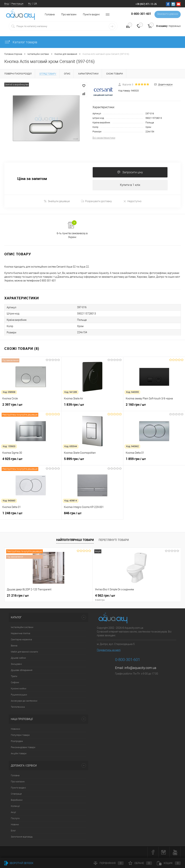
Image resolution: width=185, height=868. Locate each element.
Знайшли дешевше (57, 201)
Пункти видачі (91, 14)
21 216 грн (18, 596)
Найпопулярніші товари (75, 540)
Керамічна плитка (21, 634)
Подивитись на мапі (109, 650)
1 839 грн (92, 407)
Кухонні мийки (19, 689)
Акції (13, 813)
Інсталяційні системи (22, 628)
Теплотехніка (18, 707)
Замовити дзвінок (167, 14)
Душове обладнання (22, 670)
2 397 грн (31, 407)
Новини (15, 825)
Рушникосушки (19, 695)
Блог (13, 831)
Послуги (15, 819)
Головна (15, 776)
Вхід (7, 4)
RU (30, 4)
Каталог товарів (21, 42)
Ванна (14, 646)
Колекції (15, 806)
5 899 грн (92, 461)
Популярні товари (20, 735)
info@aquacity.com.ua (140, 668)
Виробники (17, 800)
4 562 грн (92, 598)
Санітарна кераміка (21, 640)
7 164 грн (135, 596)
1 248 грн (31, 515)
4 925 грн (31, 461)
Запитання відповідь (22, 837)
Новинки (15, 729)
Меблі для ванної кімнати (24, 652)
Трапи (14, 677)
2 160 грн (154, 407)
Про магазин (69, 14)
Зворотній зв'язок (19, 863)
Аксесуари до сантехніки (24, 701)
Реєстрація (17, 4)
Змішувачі (16, 664)
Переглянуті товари (114, 540)
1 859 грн (154, 461)
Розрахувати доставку (96, 202)
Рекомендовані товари (23, 748)
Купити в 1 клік (130, 185)
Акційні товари (19, 754)
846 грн (92, 515)
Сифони (15, 683)
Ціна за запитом (32, 179)
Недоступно (132, 201)
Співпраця (16, 794)
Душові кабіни (18, 658)
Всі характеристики (104, 138)
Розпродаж (17, 742)
